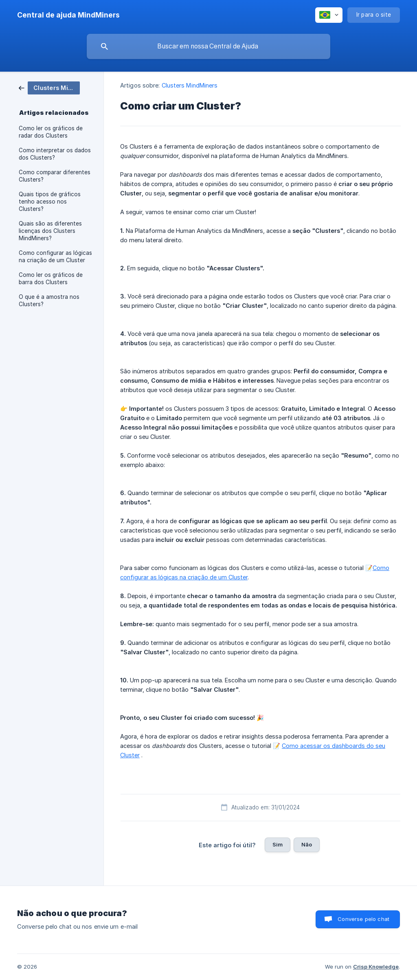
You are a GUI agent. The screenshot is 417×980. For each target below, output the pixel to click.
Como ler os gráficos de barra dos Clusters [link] (51, 278)
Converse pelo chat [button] (363, 919)
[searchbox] (208, 46)
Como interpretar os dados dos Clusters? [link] (55, 154)
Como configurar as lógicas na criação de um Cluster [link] (55, 257)
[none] (68, 15)
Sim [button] (278, 844)
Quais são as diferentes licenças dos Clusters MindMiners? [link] (50, 231)
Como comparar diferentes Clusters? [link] (55, 176)
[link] (49, 87)
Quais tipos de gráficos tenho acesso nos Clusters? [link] (50, 202)
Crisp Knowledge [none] (376, 967)
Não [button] (307, 844)
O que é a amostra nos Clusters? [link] (49, 300)
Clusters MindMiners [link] (190, 85)
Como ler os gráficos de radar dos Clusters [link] (51, 132)
